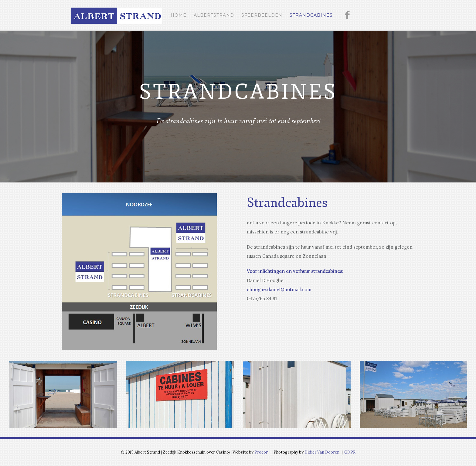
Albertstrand (214, 15)
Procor (261, 452)
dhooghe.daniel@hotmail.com (279, 289)
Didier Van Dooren (322, 452)
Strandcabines (311, 15)
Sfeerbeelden (262, 15)
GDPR (349, 452)
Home (178, 15)
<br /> (273, 323)
